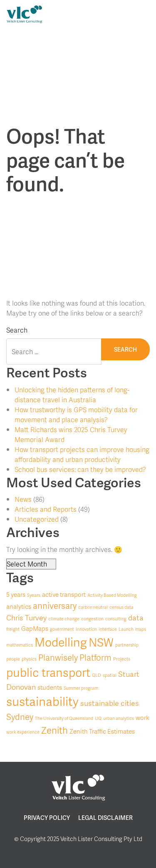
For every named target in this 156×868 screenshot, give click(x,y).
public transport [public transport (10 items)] (48, 672)
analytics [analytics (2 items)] (19, 607)
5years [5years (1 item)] (34, 595)
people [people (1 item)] (13, 659)
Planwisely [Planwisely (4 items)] (58, 657)
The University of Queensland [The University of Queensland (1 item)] (64, 718)
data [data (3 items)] (136, 617)
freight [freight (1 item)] (13, 629)
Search (17, 330)
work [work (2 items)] (142, 718)
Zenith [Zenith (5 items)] (54, 730)
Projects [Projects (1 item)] (122, 659)
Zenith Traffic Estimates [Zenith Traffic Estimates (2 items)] (102, 731)
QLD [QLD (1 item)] (97, 675)
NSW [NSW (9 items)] (101, 642)
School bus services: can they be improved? (80, 469)
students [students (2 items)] (50, 687)
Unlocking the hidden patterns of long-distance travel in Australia (72, 395)
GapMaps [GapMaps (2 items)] (35, 629)
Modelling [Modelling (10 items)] (61, 642)
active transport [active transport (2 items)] (64, 594)
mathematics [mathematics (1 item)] (20, 645)
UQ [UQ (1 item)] (98, 718)
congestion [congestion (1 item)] (92, 619)
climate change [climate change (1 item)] (64, 619)
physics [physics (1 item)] (29, 659)
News (23, 499)
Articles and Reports (46, 509)
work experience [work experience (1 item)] (23, 732)
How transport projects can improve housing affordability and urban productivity (82, 454)
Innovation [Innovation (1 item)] (86, 629)
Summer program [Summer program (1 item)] (81, 688)
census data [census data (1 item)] (121, 607)
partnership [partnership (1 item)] (127, 645)
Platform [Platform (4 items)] (95, 657)
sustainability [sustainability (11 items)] (42, 701)
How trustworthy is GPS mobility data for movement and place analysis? (76, 415)
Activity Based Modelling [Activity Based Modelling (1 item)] (112, 595)
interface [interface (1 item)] (108, 629)
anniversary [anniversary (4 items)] (55, 605)
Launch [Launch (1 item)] (126, 629)
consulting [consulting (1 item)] (116, 619)
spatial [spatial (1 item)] (110, 675)
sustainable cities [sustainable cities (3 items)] (110, 703)
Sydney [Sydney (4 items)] (20, 717)
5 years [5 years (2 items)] (16, 594)
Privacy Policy (47, 818)
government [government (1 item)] (62, 629)
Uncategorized (37, 519)
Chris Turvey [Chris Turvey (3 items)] (26, 617)
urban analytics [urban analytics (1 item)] (119, 718)
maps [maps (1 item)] (141, 629)
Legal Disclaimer (105, 818)
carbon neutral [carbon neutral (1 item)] (93, 607)
